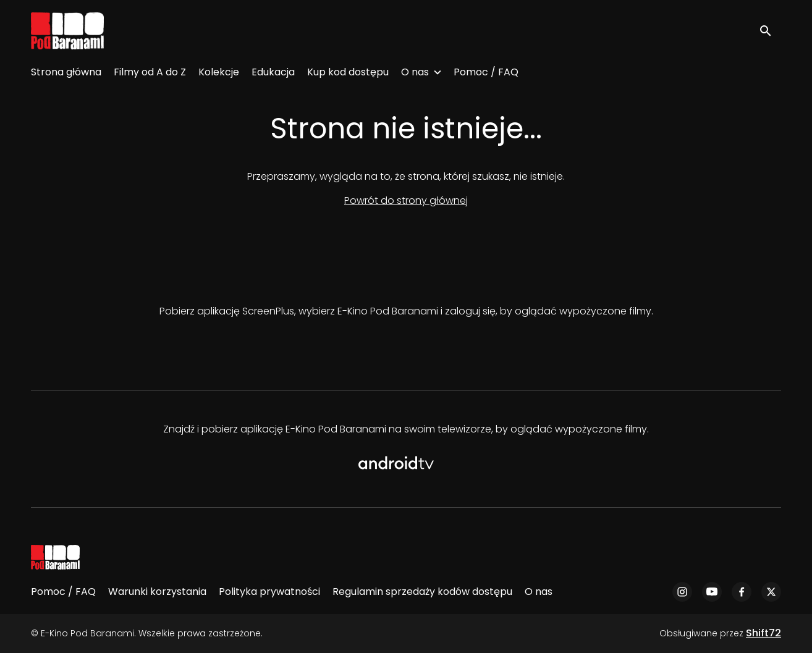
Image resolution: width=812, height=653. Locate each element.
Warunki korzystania (157, 592)
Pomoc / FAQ (486, 72)
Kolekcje (219, 72)
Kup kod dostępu (348, 72)
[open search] (770, 31)
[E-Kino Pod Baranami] (55, 557)
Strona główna (66, 72)
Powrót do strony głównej (406, 200)
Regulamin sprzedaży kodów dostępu (422, 592)
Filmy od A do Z (150, 72)
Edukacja (273, 72)
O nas (415, 72)
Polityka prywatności (269, 592)
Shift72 (763, 633)
